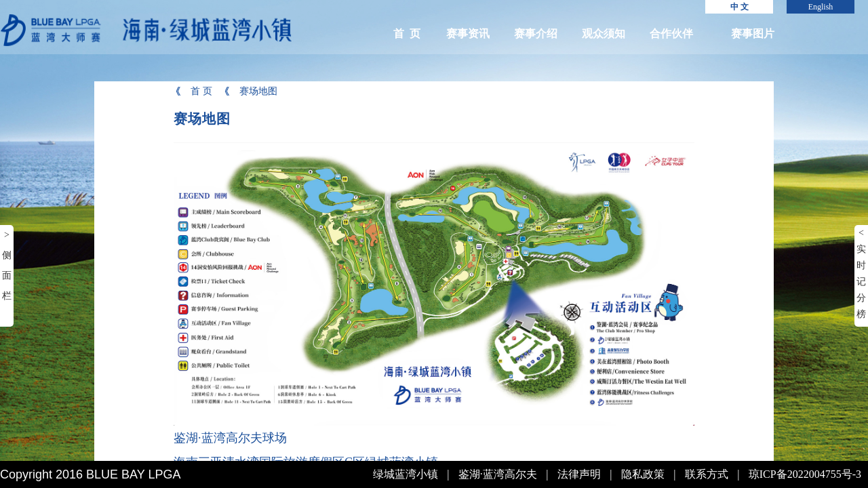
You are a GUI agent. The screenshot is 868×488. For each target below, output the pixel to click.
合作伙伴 (671, 34)
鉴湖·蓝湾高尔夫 (498, 474)
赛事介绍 (536, 34)
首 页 (407, 34)
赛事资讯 (468, 34)
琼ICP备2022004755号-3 (805, 474)
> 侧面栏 (7, 265)
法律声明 (579, 474)
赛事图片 (753, 34)
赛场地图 (250, 91)
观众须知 (604, 34)
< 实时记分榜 (861, 273)
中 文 (739, 7)
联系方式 (707, 474)
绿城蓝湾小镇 (406, 474)
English (821, 7)
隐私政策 (643, 474)
